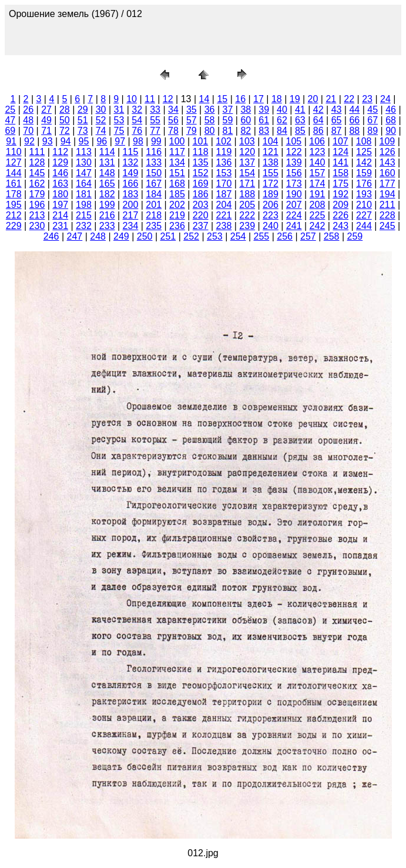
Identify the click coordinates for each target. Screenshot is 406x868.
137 (247, 162)
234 (131, 226)
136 (224, 162)
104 (271, 141)
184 (154, 194)
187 (224, 194)
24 (385, 99)
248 (98, 236)
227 (364, 215)
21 (331, 99)
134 (177, 162)
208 (318, 205)
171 (247, 184)
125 (364, 152)
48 (28, 120)
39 (264, 110)
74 (101, 131)
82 (246, 131)
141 (340, 162)
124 (340, 152)
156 (294, 173)
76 (137, 131)
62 (282, 120)
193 (364, 194)
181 (84, 194)
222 (247, 215)
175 (340, 184)
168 (177, 184)
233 (107, 226)
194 (387, 194)
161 (14, 184)
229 (14, 226)
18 (277, 99)
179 (37, 194)
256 (285, 236)
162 (37, 184)
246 (51, 236)
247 (75, 236)
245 (387, 226)
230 (37, 226)
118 (201, 152)
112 (60, 152)
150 (154, 173)
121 (271, 152)
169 (201, 184)
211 (387, 205)
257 (308, 236)
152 (201, 173)
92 (29, 141)
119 (224, 152)
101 (201, 141)
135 (201, 162)
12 (168, 99)
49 (46, 120)
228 (387, 215)
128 (37, 162)
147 (84, 173)
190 (294, 194)
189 (271, 194)
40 (282, 110)
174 (318, 184)
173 (294, 184)
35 (192, 110)
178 (14, 194)
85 (300, 131)
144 (14, 173)
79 (192, 131)
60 (246, 120)
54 (137, 120)
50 (65, 120)
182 (107, 194)
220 (201, 215)
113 (84, 152)
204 (224, 205)
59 (228, 120)
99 (156, 141)
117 (177, 152)
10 (132, 99)
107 (340, 141)
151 (177, 173)
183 (131, 194)
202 (177, 205)
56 (173, 120)
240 (271, 226)
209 (340, 205)
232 (84, 226)
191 (318, 194)
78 (173, 131)
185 (177, 194)
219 (177, 215)
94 (66, 141)
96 (102, 141)
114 (107, 152)
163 (60, 184)
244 (364, 226)
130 (84, 162)
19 (295, 99)
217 (131, 215)
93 (48, 141)
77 (155, 131)
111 (37, 152)
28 (65, 110)
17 (259, 99)
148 (107, 173)
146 (60, 173)
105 (294, 141)
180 (60, 194)
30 (101, 110)
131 (107, 162)
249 (121, 236)
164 (84, 184)
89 (373, 131)
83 (264, 131)
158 (340, 173)
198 (84, 205)
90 (391, 131)
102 (224, 141)
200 (131, 205)
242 (318, 226)
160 (387, 173)
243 (340, 226)
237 (201, 226)
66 (354, 120)
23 (367, 99)
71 (46, 131)
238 (224, 226)
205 (247, 205)
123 (318, 152)
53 (119, 120)
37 (228, 110)
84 (282, 131)
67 (373, 120)
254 (238, 236)
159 (364, 173)
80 (210, 131)
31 (119, 110)
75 (119, 131)
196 (37, 205)
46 (391, 110)
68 (391, 120)
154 (247, 173)
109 (387, 141)
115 (131, 152)
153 (224, 173)
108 (364, 141)
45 (373, 110)
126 (387, 152)
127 (14, 162)
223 (271, 215)
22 (349, 99)
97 (120, 141)
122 (294, 152)
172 (271, 184)
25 (10, 110)
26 (28, 110)
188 (247, 194)
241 (294, 226)
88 (354, 131)
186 (201, 194)
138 (271, 162)
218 (154, 215)
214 (60, 215)
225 (318, 215)
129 (60, 162)
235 (154, 226)
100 (177, 141)
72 (65, 131)
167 (154, 184)
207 (294, 205)
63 (300, 120)
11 (150, 99)
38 (246, 110)
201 (154, 205)
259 (355, 236)
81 (228, 131)
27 (46, 110)
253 (215, 236)
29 (83, 110)
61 (264, 120)
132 (131, 162)
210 (364, 205)
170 (224, 184)
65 (337, 120)
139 (294, 162)
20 (313, 99)
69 (10, 131)
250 (145, 236)
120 (247, 152)
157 (318, 173)
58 (210, 120)
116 (154, 152)
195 (14, 205)
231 (60, 226)
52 (101, 120)
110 (14, 152)
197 (60, 205)
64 (318, 120)
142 (364, 162)
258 (332, 236)
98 (138, 141)
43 (337, 110)
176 (364, 184)
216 (107, 215)
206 (271, 205)
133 (154, 162)
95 (84, 141)
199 (107, 205)
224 (294, 215)
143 (387, 162)
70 (28, 131)
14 (204, 99)
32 (137, 110)
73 (83, 131)
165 (107, 184)
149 (131, 173)
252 (191, 236)
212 (14, 215)
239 (247, 226)
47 (10, 120)
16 (240, 99)
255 (262, 236)
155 (271, 173)
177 (387, 184)
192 (340, 194)
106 (317, 141)
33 (155, 110)
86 (318, 131)
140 (318, 162)
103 (247, 141)
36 (210, 110)
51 (83, 120)
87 (337, 131)
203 (201, 205)
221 (224, 215)
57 (192, 120)
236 (177, 226)
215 (84, 215)
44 (354, 110)
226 (340, 215)
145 (37, 173)
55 (155, 120)
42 (318, 110)
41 (300, 110)
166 (131, 184)
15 (222, 99)
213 (37, 215)
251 (168, 236)
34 (173, 110)
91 (11, 141)
